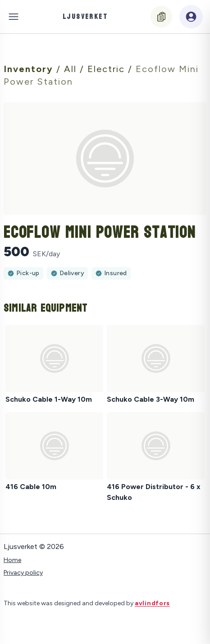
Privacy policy (23, 573)
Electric (108, 69)
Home (12, 560)
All (72, 69)
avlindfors (152, 603)
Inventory (30, 69)
